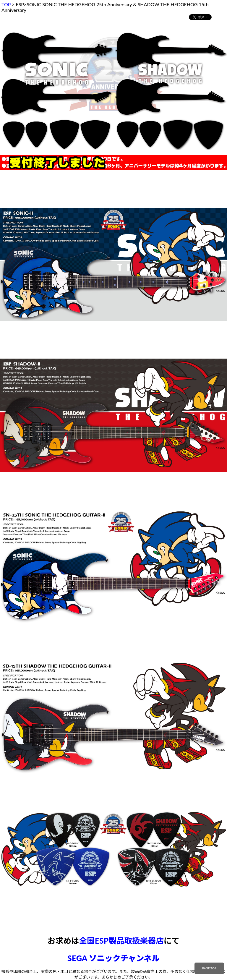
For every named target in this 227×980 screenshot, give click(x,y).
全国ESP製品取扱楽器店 (121, 941)
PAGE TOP (209, 968)
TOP (6, 4)
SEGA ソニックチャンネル (113, 958)
